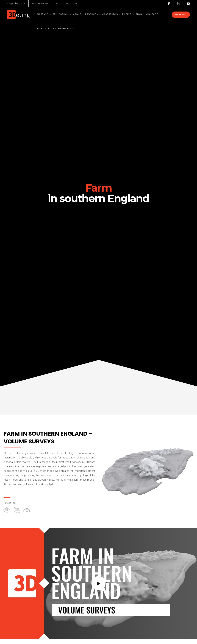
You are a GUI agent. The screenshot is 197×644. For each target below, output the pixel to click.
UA (77, 4)
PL (57, 4)
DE (67, 4)
